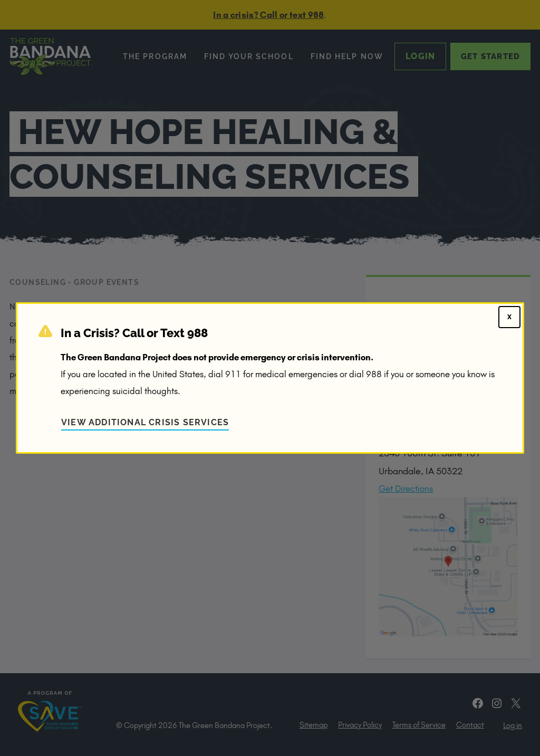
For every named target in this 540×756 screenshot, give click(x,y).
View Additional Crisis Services (145, 422)
